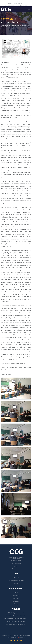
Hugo (23, 638)
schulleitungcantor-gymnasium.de (16, 5)
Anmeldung (16, 578)
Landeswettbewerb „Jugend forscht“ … (16, 619)
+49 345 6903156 (15, 4)
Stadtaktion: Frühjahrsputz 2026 (16, 622)
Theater (16, 604)
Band (16, 592)
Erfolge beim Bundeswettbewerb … (16, 616)
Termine (16, 583)
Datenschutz (16, 569)
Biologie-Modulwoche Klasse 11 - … (16, 624)
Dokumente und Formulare (16, 581)
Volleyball (16, 595)
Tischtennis (16, 601)
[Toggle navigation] (29, 9)
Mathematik (16, 598)
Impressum (16, 566)
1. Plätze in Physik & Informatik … (16, 613)
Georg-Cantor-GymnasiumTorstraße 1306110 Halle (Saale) (16, 559)
